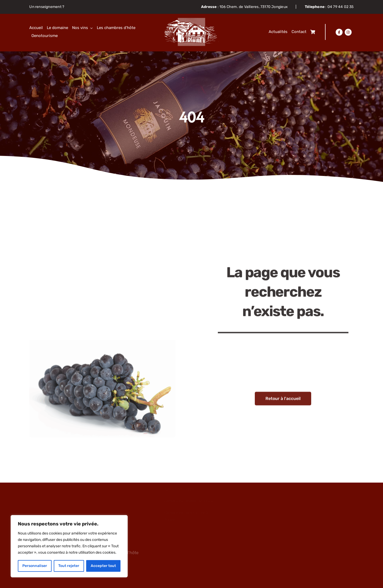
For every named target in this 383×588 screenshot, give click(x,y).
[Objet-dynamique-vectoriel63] (192, 20)
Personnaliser (35, 566)
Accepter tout (103, 566)
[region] (69, 546)
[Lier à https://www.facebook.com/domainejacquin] (339, 32)
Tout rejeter (69, 566)
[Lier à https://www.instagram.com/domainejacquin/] (348, 32)
